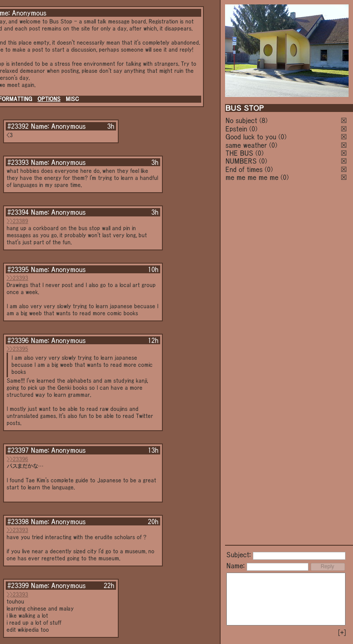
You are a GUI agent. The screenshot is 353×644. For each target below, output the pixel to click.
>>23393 (17, 278)
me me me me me (252, 177)
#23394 (18, 212)
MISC (72, 99)
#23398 (18, 521)
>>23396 (17, 459)
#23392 (18, 126)
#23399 (18, 585)
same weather (246, 145)
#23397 (18, 450)
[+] (342, 633)
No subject (242, 120)
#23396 (18, 340)
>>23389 (17, 221)
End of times (244, 169)
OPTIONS (49, 99)
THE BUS (239, 153)
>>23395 (17, 349)
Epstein (236, 129)
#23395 (18, 269)
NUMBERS (241, 161)
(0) (253, 129)
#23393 (18, 162)
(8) (263, 120)
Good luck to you (251, 137)
